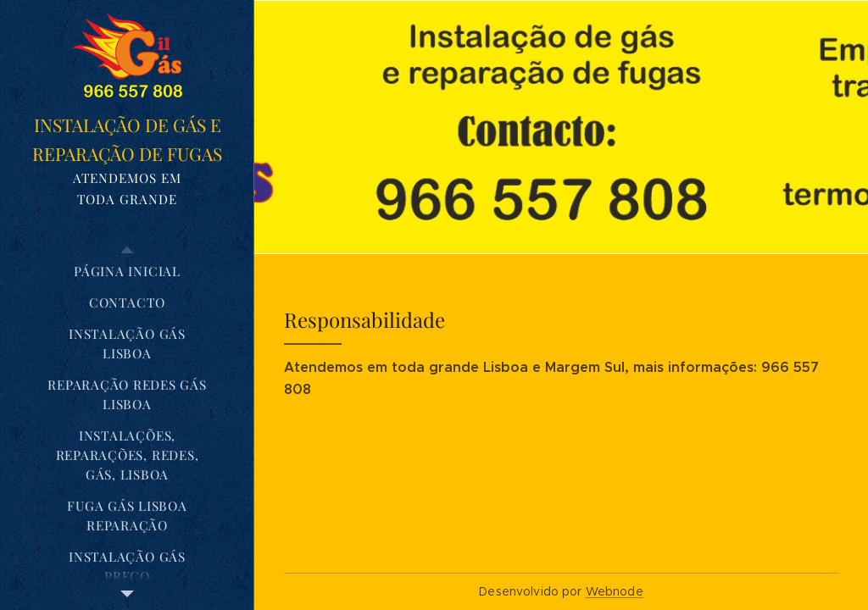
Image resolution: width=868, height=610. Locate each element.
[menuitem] (127, 272)
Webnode (615, 591)
